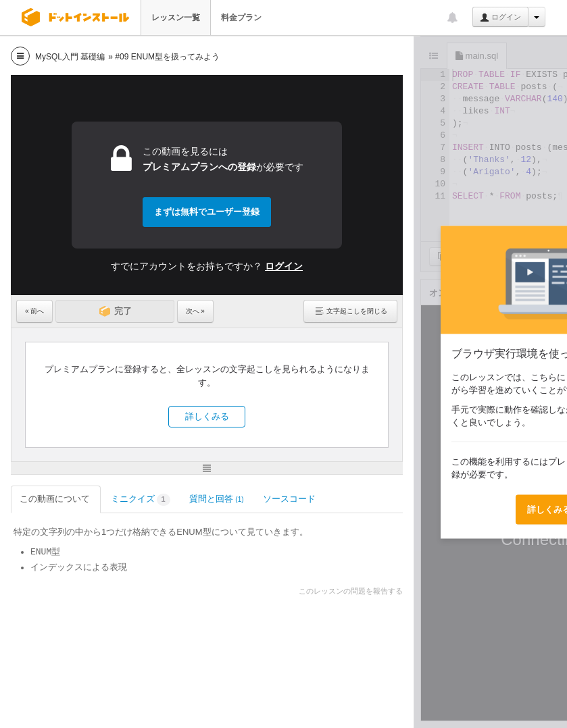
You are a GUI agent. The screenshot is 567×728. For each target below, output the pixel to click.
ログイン (500, 18)
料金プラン (241, 18)
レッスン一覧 (176, 18)
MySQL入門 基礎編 (70, 57)
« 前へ (34, 311)
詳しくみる (207, 416)
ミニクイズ (141, 500)
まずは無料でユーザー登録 (207, 212)
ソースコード (290, 499)
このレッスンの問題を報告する (351, 591)
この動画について (56, 499)
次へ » (195, 311)
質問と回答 (217, 499)
